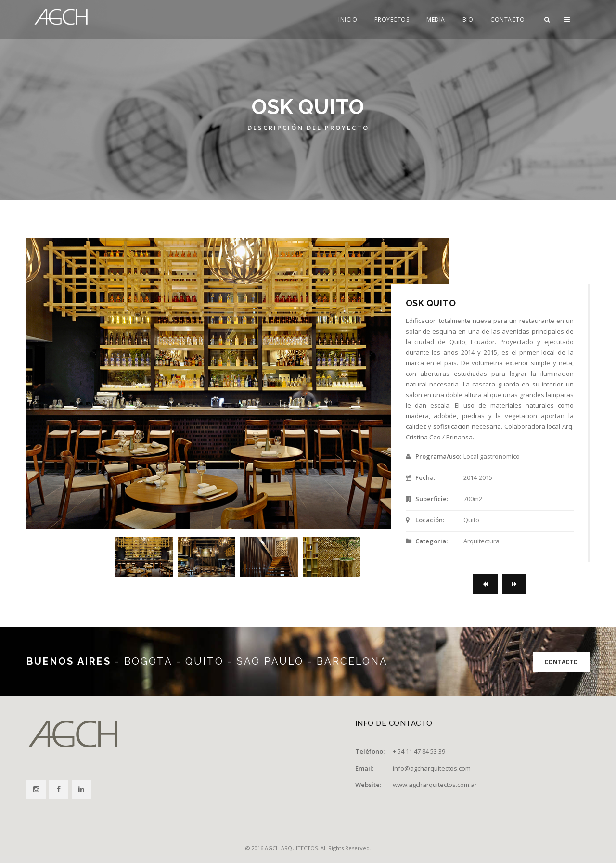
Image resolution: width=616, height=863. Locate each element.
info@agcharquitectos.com (432, 768)
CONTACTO (507, 19)
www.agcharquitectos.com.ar (435, 785)
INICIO (348, 19)
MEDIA (436, 19)
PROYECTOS (392, 19)
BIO (468, 19)
